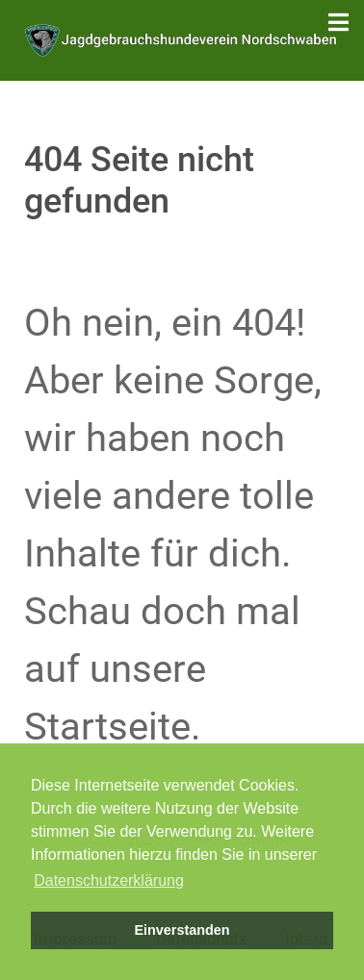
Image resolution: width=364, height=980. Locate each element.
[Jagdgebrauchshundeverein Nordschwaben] (182, 39)
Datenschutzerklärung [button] (109, 880)
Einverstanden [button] (182, 930)
